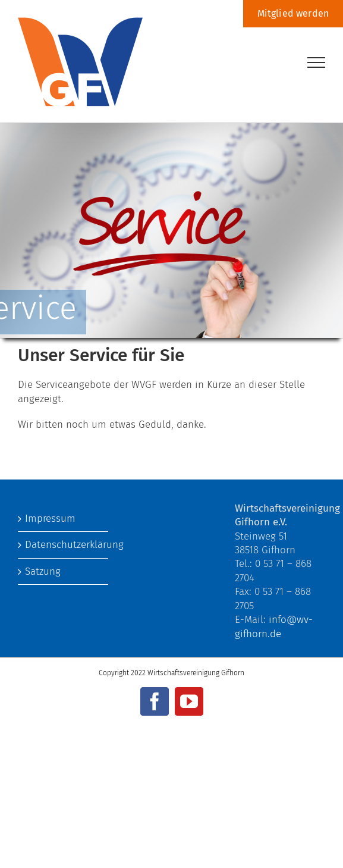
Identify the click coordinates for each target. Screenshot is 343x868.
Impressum (50, 518)
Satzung (43, 571)
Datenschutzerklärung (64, 545)
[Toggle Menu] (317, 62)
